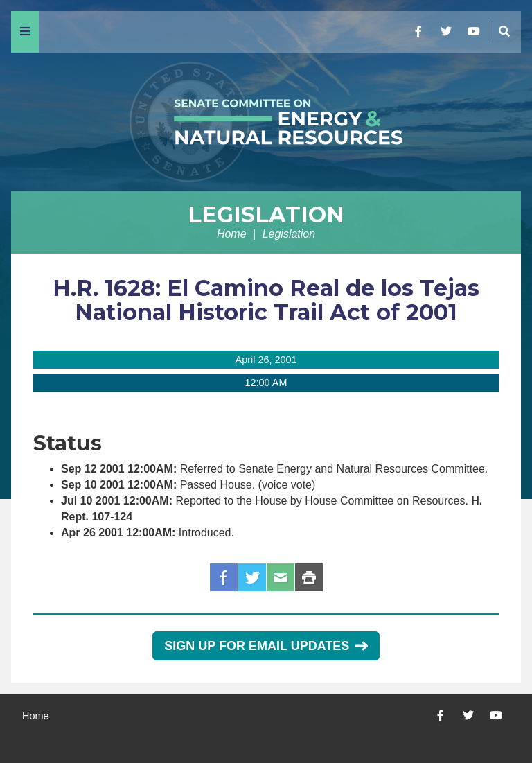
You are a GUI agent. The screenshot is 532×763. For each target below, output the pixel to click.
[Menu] (25, 32)
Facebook (224, 577)
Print (309, 577)
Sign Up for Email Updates (266, 646)
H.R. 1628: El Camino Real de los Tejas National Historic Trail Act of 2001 (266, 300)
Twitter (252, 577)
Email (281, 577)
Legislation (266, 214)
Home (232, 234)
